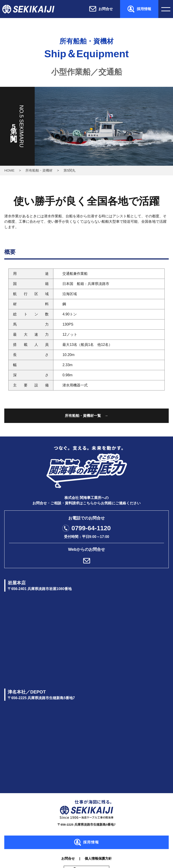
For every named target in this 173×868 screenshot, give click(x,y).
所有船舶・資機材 (39, 170)
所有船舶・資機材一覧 (83, 416)
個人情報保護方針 (98, 858)
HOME (9, 170)
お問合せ (68, 858)
